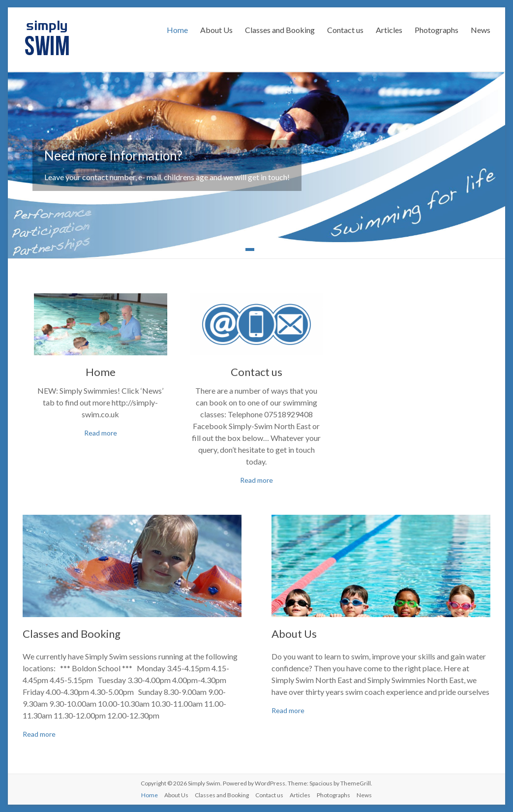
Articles (389, 30)
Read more (101, 433)
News (481, 30)
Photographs (437, 30)
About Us (216, 30)
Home (177, 30)
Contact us (345, 30)
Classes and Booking (280, 30)
